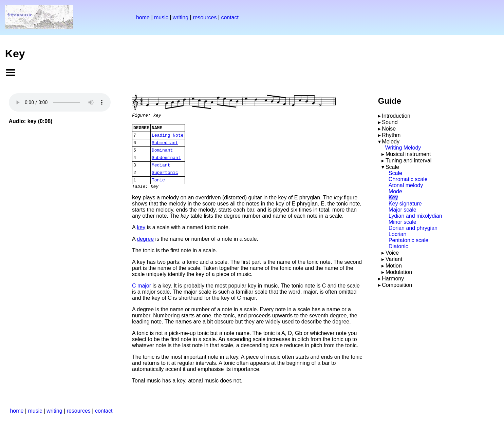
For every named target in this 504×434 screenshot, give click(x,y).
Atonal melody (406, 185)
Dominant (162, 155)
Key (393, 198)
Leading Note (168, 138)
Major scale (403, 210)
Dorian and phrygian (413, 228)
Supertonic (165, 180)
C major (142, 296)
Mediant (161, 172)
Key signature (405, 204)
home (143, 17)
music (161, 17)
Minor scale (403, 222)
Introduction (396, 116)
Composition (397, 285)
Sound (390, 122)
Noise (389, 129)
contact (230, 17)
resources (205, 17)
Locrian (397, 234)
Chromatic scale (408, 179)
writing (181, 17)
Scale (392, 167)
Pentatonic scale (408, 240)
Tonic (158, 189)
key (141, 238)
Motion (394, 266)
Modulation (399, 272)
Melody (391, 142)
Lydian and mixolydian (415, 216)
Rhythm (391, 135)
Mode (395, 191)
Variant (394, 259)
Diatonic (398, 246)
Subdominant (166, 163)
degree (145, 249)
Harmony (393, 279)
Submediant (165, 146)
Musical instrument (408, 154)
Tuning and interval (409, 161)
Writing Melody (403, 148)
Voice (392, 253)
